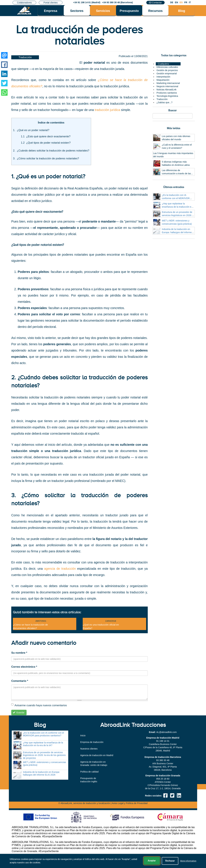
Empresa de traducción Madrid (163, 738)
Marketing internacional (168, 83)
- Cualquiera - (163, 64)
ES (181, 2)
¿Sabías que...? (165, 102)
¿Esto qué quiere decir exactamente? (48, 136)
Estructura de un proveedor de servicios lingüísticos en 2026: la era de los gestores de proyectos (44, 755)
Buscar (173, 110)
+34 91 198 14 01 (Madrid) (87, 2)
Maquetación (163, 80)
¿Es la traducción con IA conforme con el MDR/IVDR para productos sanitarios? (176, 198)
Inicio (83, 736)
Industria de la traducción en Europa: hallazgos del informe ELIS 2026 (177, 232)
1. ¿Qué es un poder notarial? (48, 176)
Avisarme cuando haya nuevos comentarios (39, 705)
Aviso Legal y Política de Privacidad (130, 803)
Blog (182, 11)
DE (172, 2)
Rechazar (170, 861)
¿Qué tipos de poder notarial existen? (48, 143)
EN (176, 2)
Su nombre (19, 653)
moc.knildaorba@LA (166, 732)
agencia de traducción (60, 569)
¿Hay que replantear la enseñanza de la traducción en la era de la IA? (177, 207)
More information (188, 861)
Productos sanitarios (167, 93)
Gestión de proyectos (167, 70)
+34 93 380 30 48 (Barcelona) (117, 2)
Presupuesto (129, 11)
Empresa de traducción (92, 742)
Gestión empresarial (167, 73)
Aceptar (152, 861)
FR (186, 2)
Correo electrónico (24, 667)
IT (190, 2)
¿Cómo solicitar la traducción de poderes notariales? (48, 158)
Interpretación (164, 77)
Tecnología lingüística (167, 96)
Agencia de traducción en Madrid (97, 755)
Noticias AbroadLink (167, 90)
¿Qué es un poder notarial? (33, 130)
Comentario (20, 681)
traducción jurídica (107, 110)
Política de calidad (89, 772)
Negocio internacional (167, 86)
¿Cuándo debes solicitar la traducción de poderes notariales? (53, 151)
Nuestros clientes (89, 749)
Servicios (103, 11)
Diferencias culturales (167, 67)
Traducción (25, 57)
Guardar (19, 713)
